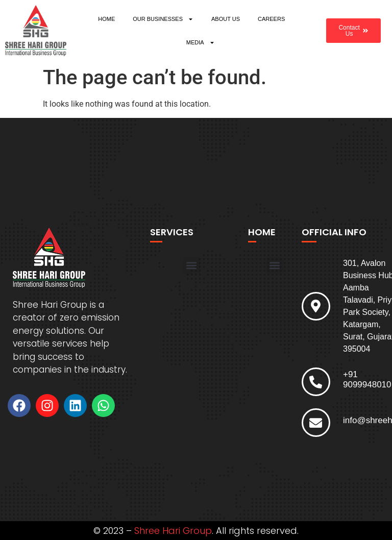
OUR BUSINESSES (163, 19)
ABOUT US (226, 19)
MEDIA (201, 43)
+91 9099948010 (367, 379)
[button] (192, 266)
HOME (106, 19)
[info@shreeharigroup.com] (316, 423)
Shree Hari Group (173, 531)
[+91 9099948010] (316, 382)
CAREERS (271, 19)
